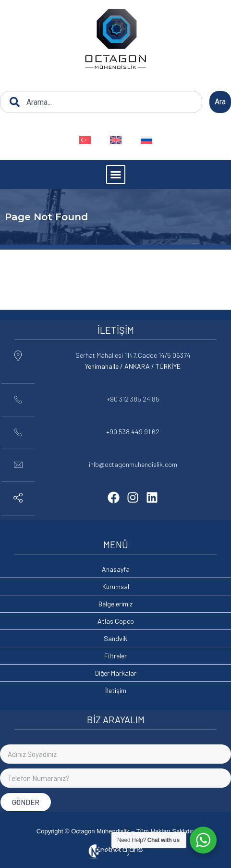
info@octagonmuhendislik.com (133, 464)
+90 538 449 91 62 (133, 432)
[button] (116, 175)
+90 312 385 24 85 (133, 399)
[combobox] (101, 102)
